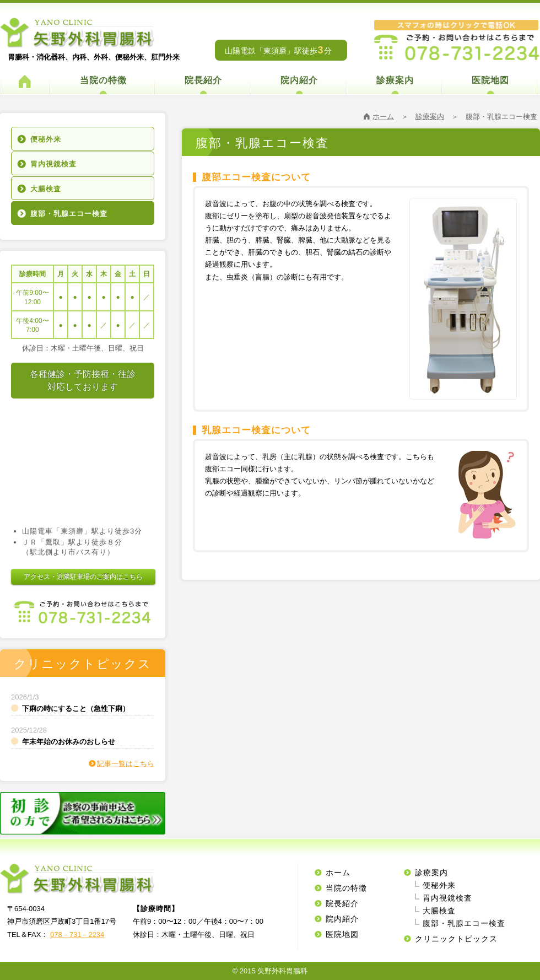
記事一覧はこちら (126, 764)
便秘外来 (46, 139)
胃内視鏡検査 (53, 164)
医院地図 (490, 80)
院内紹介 (299, 80)
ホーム (383, 117)
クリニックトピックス (456, 939)
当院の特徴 (103, 80)
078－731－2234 (77, 935)
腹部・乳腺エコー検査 (69, 214)
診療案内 (395, 80)
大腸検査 (46, 189)
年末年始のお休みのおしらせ (69, 742)
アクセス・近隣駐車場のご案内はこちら (83, 577)
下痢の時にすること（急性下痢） (76, 709)
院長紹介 (203, 80)
